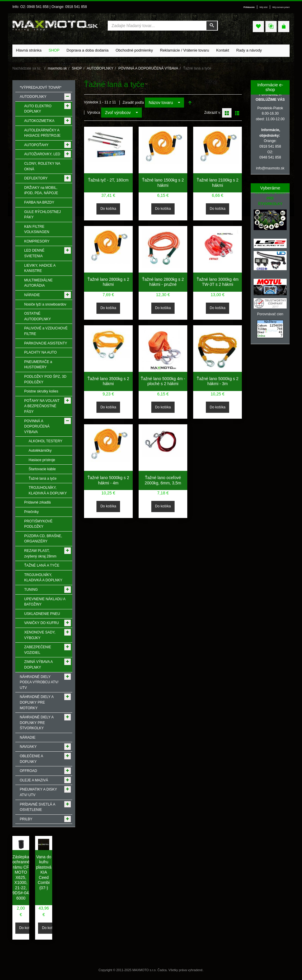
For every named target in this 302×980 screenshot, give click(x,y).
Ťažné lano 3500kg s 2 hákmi (108, 381)
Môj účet (264, 7)
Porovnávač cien (270, 314)
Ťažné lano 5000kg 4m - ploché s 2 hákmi (163, 381)
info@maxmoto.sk (270, 168)
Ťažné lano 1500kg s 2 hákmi (163, 183)
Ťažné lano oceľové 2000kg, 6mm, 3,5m (163, 480)
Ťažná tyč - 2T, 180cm (108, 180)
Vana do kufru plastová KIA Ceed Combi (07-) (44, 872)
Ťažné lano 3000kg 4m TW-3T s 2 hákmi (217, 282)
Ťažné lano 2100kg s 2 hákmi (218, 183)
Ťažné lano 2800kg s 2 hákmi (108, 282)
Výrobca (94, 113)
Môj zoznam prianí (281, 7)
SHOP (77, 68)
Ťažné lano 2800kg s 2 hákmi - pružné (163, 282)
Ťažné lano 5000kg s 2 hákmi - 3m (218, 381)
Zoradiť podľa (133, 103)
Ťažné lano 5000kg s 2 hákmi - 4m (108, 480)
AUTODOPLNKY (100, 68)
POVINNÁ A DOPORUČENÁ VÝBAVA (148, 68)
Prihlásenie (249, 7)
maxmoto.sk (57, 68)
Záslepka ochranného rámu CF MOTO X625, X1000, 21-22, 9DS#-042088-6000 (26, 877)
